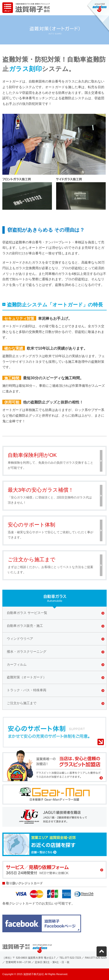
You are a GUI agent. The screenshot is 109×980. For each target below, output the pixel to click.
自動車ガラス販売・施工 (25, 626)
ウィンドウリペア (20, 639)
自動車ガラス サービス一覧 (27, 613)
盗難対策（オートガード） (27, 677)
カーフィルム (17, 664)
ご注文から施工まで (22, 703)
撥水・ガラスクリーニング (27, 652)
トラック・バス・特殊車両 (27, 690)
